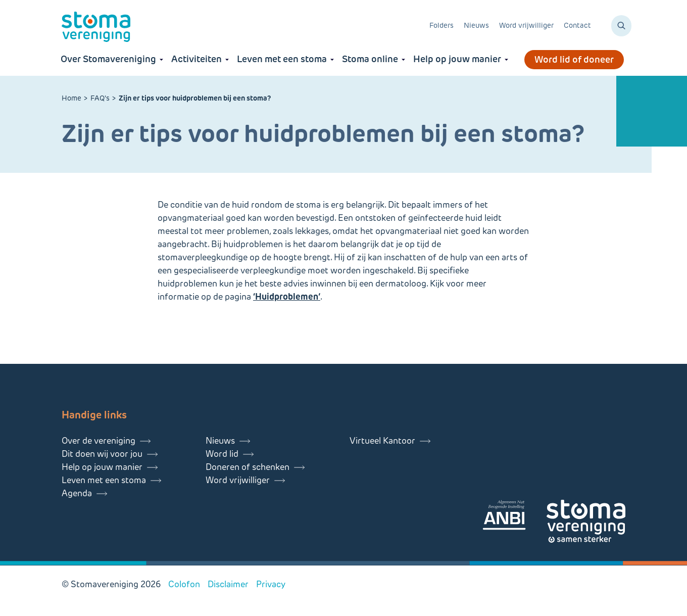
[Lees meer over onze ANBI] (514, 517)
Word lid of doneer (574, 60)
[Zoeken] (621, 26)
